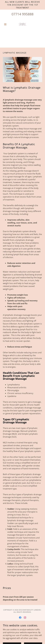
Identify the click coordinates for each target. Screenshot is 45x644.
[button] (6, 24)
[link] (22, 24)
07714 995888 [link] (22, 14)
